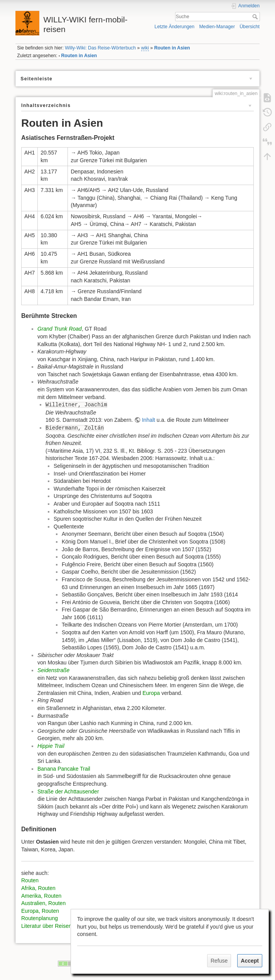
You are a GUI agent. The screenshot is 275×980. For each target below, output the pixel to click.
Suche (256, 17)
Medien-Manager (217, 27)
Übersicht (250, 27)
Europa (151, 693)
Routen (30, 880)
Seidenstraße (53, 670)
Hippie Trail (51, 746)
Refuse (219, 961)
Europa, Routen (40, 911)
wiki (145, 48)
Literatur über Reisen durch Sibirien (64, 926)
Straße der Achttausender (68, 791)
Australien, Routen (43, 903)
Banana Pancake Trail (64, 769)
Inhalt (148, 420)
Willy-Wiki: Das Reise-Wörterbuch (100, 48)
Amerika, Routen (41, 896)
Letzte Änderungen (175, 27)
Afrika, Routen (38, 888)
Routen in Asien (172, 48)
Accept (250, 961)
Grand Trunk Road (60, 329)
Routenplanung (40, 918)
